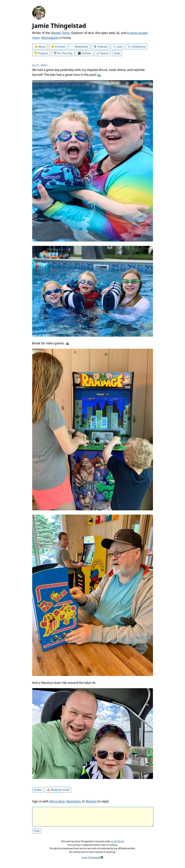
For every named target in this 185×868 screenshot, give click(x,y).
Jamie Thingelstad (59, 26)
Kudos (38, 790)
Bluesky (91, 801)
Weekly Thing (60, 33)
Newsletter (81, 47)
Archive (87, 53)
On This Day (65, 53)
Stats (117, 53)
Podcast (102, 47)
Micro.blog (57, 801)
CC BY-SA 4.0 (117, 844)
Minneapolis (50, 38)
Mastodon (73, 801)
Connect (60, 47)
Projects (43, 53)
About (42, 47)
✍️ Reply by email (58, 790)
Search (105, 53)
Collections (138, 47)
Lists (120, 47)
